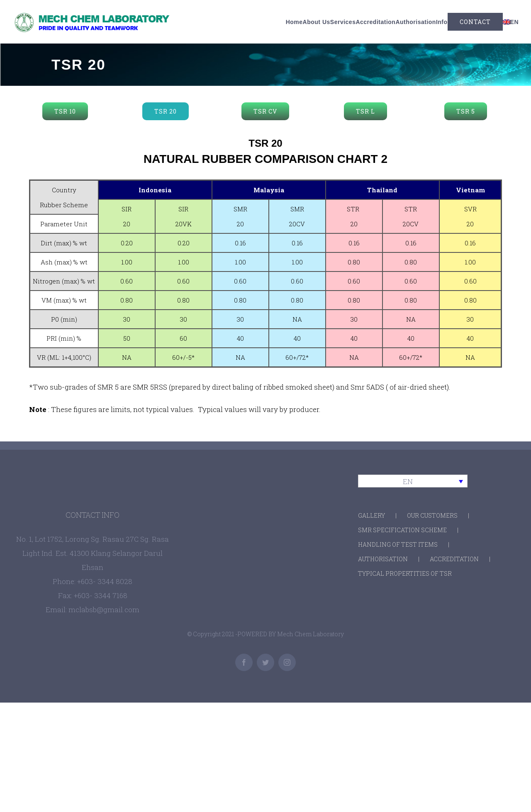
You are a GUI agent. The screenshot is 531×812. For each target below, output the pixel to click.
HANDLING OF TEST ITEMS (398, 544)
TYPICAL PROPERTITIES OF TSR (405, 573)
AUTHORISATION (383, 559)
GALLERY (371, 515)
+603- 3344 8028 (105, 581)
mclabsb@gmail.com (104, 610)
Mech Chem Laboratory (311, 634)
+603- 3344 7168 (101, 595)
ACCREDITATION (454, 559)
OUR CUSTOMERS (432, 515)
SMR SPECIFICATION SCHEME (402, 530)
